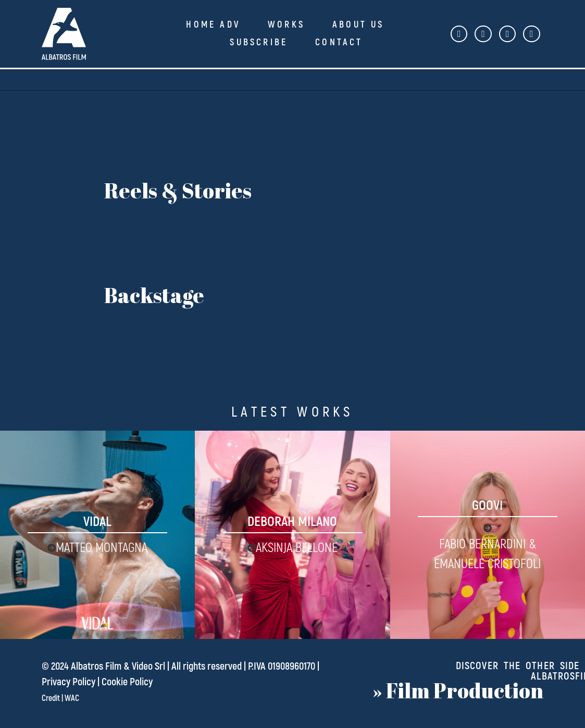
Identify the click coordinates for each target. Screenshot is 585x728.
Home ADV (213, 25)
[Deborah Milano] (292, 535)
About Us (358, 25)
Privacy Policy (69, 682)
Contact (339, 42)
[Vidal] (97, 535)
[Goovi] (488, 535)
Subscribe (259, 42)
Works (286, 25)
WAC (72, 698)
